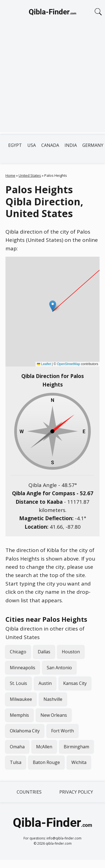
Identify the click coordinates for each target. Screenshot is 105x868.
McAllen (44, 747)
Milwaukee (21, 699)
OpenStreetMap (68, 364)
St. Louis (18, 683)
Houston (71, 652)
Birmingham (76, 747)
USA (32, 145)
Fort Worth (62, 731)
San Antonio (59, 668)
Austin (45, 683)
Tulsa (16, 762)
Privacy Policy (76, 792)
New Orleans (54, 715)
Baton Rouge (46, 762)
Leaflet (44, 364)
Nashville (53, 699)
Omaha (17, 747)
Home (10, 175)
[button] (53, 306)
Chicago (18, 652)
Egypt (15, 145)
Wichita (79, 762)
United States (30, 175)
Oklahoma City (25, 731)
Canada (50, 145)
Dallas (44, 652)
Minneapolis (23, 668)
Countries (29, 792)
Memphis (19, 715)
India (71, 145)
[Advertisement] (51, 81)
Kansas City (75, 683)
